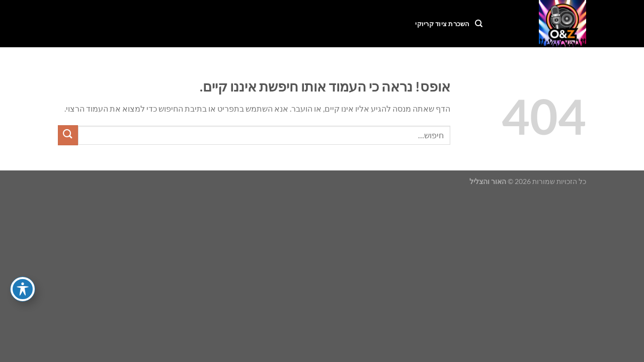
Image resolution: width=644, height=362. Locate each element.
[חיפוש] (479, 24)
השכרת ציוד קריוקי (442, 24)
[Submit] (68, 135)
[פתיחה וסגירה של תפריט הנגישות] (23, 289)
